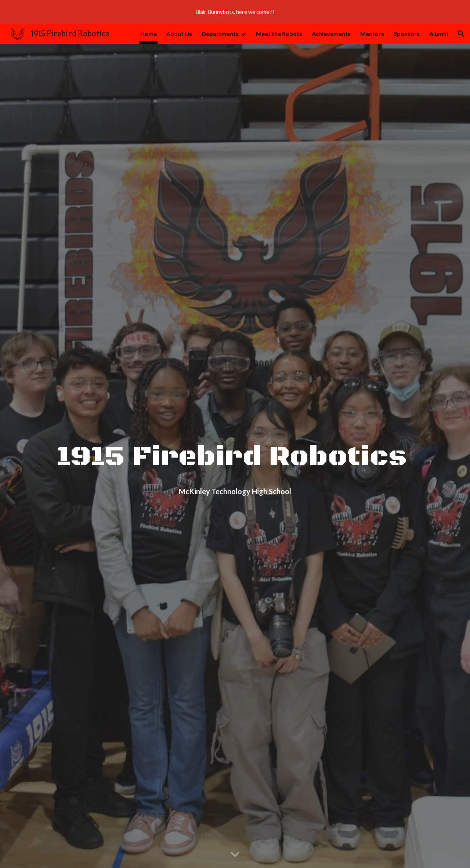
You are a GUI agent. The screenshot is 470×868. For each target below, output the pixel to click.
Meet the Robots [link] (279, 34)
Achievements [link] (331, 34)
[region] (235, 12)
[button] (461, 34)
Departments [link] (220, 34)
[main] (235, 446)
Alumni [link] (439, 34)
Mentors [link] (372, 34)
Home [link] (149, 34)
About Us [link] (179, 34)
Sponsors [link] (407, 34)
